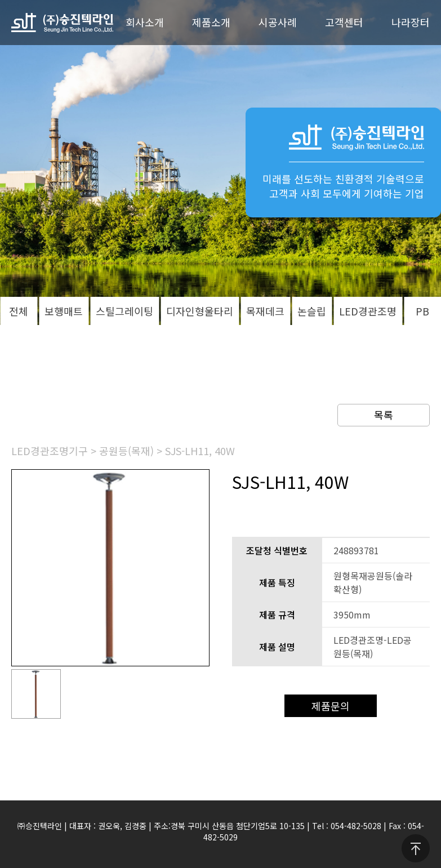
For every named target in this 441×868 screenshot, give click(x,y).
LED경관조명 (368, 311)
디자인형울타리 (200, 311)
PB (422, 311)
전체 (19, 311)
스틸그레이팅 (124, 311)
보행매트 (64, 311)
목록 (384, 415)
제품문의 (331, 706)
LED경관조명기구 (50, 451)
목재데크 (265, 311)
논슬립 (312, 311)
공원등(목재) (126, 451)
